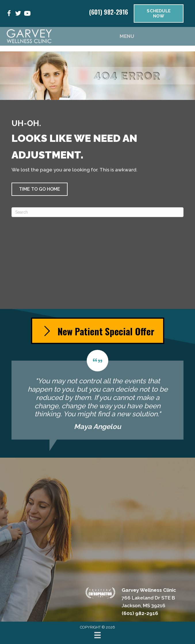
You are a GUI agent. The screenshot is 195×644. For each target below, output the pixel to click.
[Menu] (97, 635)
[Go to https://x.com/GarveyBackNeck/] (18, 14)
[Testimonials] (97, 394)
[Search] (97, 212)
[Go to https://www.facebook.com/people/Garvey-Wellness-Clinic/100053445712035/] (9, 14)
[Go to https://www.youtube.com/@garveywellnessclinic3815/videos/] (27, 14)
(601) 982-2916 (109, 12)
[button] (40, 189)
